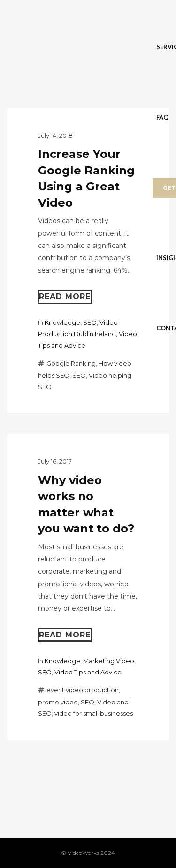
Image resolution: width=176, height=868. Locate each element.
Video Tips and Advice (88, 672)
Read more (65, 296)
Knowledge (62, 322)
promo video (58, 702)
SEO (90, 322)
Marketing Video (109, 661)
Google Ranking (71, 363)
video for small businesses (94, 713)
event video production (83, 690)
